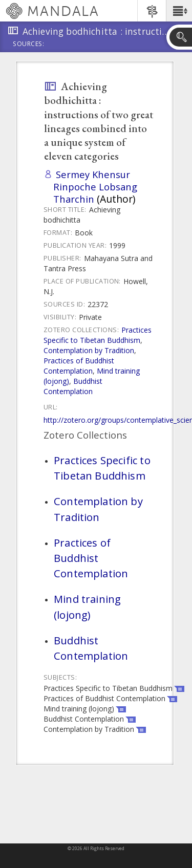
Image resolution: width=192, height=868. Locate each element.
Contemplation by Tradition (89, 350)
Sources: (29, 45)
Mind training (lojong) (87, 606)
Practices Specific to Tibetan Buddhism (98, 335)
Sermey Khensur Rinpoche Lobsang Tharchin (95, 187)
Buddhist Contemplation (73, 386)
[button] (179, 11)
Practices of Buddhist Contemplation (79, 366)
